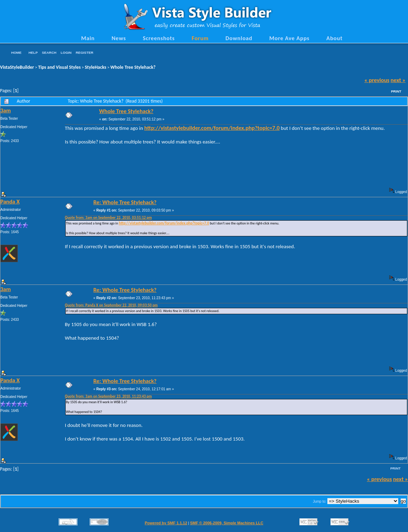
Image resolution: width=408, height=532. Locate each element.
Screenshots (159, 38)
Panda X (10, 201)
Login (66, 53)
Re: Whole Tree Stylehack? (125, 202)
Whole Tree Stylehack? (133, 67)
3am (6, 110)
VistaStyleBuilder (17, 67)
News (119, 38)
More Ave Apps (289, 38)
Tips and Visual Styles (59, 67)
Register (84, 53)
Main (88, 38)
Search (49, 53)
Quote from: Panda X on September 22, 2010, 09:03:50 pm (111, 305)
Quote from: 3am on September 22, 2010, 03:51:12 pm (108, 218)
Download (239, 38)
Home (16, 53)
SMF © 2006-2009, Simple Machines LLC (227, 523)
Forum (200, 38)
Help (33, 53)
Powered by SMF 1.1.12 (166, 523)
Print (396, 91)
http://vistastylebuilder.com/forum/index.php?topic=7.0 (212, 128)
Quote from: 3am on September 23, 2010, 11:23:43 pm (108, 396)
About (334, 38)
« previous (377, 80)
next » (398, 80)
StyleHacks (95, 67)
